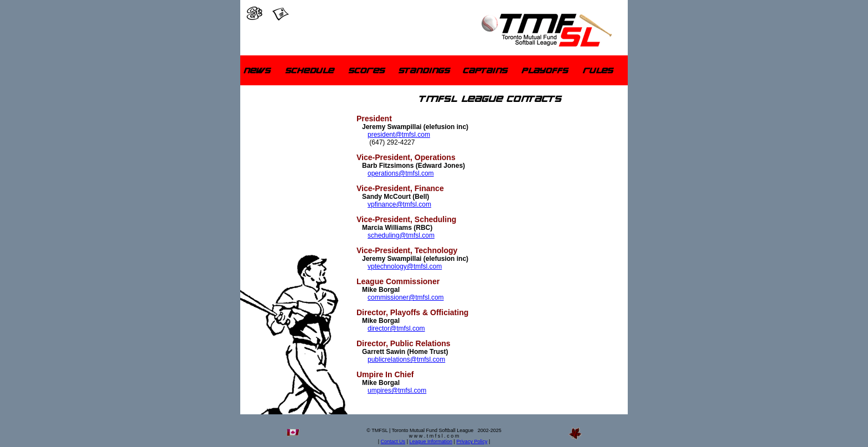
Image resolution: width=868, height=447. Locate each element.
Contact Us (393, 441)
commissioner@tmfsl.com (406, 297)
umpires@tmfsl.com (397, 391)
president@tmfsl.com (399, 135)
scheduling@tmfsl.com (401, 235)
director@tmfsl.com (396, 328)
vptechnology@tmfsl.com (405, 266)
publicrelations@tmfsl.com (406, 359)
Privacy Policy (472, 441)
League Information (431, 441)
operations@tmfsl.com (401, 173)
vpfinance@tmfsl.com (399, 204)
